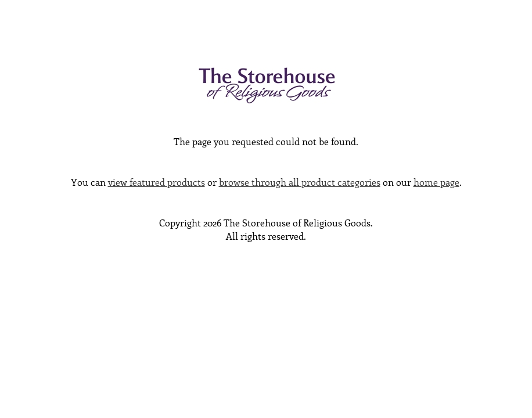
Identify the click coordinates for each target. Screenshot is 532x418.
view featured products (157, 183)
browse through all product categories (300, 183)
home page (436, 183)
